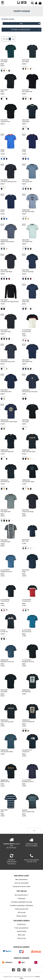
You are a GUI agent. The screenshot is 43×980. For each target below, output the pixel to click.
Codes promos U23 (21, 909)
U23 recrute (22, 912)
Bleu (30, 23)
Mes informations (21, 879)
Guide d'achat (22, 931)
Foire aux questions (21, 928)
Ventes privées (21, 916)
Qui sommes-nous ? (22, 895)
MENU (3, 3)
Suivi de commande (22, 883)
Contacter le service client (22, 886)
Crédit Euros (21, 924)
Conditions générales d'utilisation (22, 905)
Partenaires (22, 898)
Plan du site (22, 938)
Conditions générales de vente (22, 902)
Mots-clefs (22, 935)
